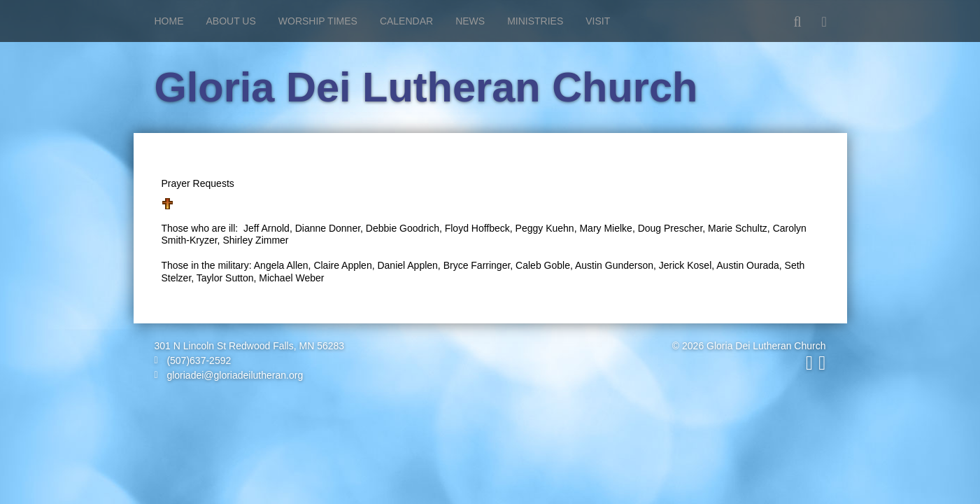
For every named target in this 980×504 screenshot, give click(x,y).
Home (169, 21)
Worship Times (318, 21)
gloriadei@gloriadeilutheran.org (229, 375)
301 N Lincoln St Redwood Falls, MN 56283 (250, 346)
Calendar (406, 21)
